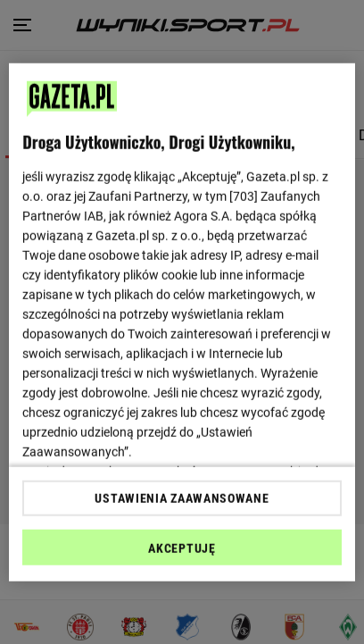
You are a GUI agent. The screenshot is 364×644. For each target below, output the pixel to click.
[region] (182, 322)
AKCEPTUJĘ (182, 548)
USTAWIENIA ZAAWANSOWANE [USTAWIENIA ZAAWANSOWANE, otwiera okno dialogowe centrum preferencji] (182, 498)
